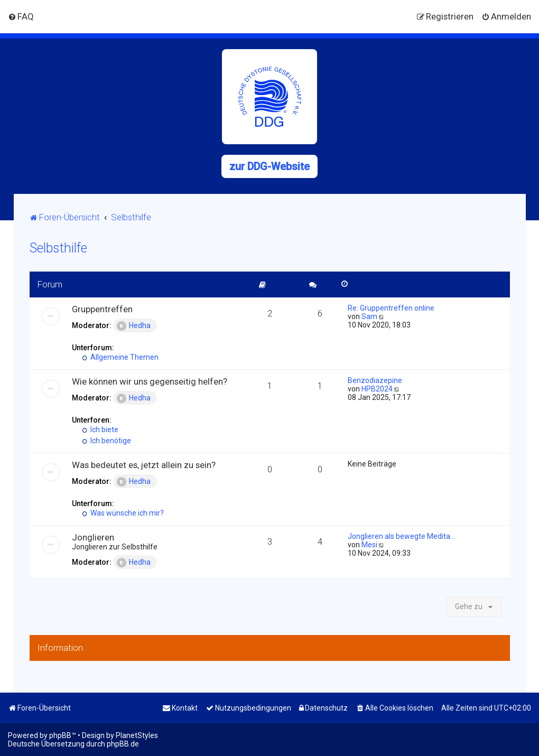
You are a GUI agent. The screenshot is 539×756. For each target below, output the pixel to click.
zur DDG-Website (269, 166)
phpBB (60, 735)
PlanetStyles (137, 735)
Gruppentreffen (102, 309)
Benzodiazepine (375, 380)
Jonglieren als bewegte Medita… (401, 536)
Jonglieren (93, 537)
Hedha (134, 326)
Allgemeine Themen (121, 357)
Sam (369, 316)
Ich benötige (107, 441)
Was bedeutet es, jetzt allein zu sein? (144, 465)
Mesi (369, 545)
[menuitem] (21, 16)
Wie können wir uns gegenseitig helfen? (150, 381)
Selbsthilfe (58, 248)
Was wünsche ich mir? (123, 513)
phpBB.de (123, 744)
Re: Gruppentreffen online (391, 308)
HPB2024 (377, 389)
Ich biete (101, 430)
